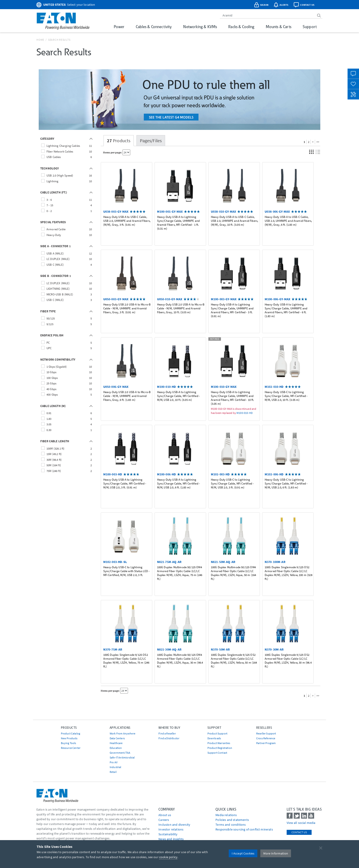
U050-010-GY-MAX (170, 299)
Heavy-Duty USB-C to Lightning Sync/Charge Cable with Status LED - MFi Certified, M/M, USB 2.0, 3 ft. (126, 571)
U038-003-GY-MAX (116, 212)
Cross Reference (266, 738)
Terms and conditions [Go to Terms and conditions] (231, 825)
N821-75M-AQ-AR (169, 562)
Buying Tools (69, 743)
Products (119, 141)
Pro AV (114, 762)
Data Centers (117, 738)
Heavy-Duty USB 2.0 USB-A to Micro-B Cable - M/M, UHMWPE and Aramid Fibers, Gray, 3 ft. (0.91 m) (127, 308)
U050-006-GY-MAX (116, 387)
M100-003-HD (113, 474)
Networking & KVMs (200, 27)
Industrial (116, 767)
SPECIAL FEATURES (53, 222)
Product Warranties (219, 743)
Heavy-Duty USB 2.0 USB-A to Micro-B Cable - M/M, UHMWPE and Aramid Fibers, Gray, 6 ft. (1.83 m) (127, 396)
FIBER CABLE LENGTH (55, 441)
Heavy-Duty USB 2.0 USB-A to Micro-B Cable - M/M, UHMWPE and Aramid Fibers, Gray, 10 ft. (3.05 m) (181, 308)
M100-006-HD (167, 474)
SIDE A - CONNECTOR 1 (56, 246)
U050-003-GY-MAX (116, 299)
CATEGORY (47, 139)
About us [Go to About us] (165, 815)
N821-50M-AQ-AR (223, 562)
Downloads (214, 738)
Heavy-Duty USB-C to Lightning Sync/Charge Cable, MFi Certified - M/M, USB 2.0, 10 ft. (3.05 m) (286, 396)
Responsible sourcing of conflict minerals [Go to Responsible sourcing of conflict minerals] (244, 829)
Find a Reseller (167, 733)
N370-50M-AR (220, 649)
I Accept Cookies (243, 853)
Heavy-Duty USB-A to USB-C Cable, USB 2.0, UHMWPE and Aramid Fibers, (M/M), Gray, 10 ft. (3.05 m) (234, 221)
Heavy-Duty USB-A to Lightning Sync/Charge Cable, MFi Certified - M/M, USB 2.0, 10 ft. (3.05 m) (178, 396)
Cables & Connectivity (154, 27)
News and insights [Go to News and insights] (171, 839)
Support (310, 27)
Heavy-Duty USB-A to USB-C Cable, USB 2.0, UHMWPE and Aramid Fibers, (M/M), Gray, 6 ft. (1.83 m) (288, 221)
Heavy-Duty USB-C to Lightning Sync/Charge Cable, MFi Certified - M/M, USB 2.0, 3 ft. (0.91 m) (232, 484)
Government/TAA (120, 753)
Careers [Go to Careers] (164, 820)
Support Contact (217, 753)
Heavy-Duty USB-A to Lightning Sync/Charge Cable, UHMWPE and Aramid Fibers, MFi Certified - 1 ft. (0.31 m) (178, 223)
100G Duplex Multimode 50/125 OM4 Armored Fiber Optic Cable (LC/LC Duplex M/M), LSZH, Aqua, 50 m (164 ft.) (233, 573)
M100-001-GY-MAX (170, 212)
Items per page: (113, 152)
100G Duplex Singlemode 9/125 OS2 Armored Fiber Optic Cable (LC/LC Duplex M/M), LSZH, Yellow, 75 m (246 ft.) (126, 661)
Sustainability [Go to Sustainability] (168, 834)
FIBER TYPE (48, 311)
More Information (276, 853)
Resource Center (71, 748)
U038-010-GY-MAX (223, 212)
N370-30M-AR (274, 649)
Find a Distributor (169, 738)
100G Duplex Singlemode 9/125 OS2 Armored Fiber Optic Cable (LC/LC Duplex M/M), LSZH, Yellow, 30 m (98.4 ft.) (288, 661)
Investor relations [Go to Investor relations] (171, 829)
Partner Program (266, 743)
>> (318, 142)
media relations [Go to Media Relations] (226, 815)
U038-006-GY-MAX (277, 212)
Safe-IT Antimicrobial (122, 757)
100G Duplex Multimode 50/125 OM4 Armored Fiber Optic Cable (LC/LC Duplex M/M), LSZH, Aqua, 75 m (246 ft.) (180, 573)
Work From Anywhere (122, 733)
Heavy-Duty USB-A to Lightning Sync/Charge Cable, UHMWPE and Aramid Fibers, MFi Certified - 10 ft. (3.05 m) (233, 398)
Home (40, 40)
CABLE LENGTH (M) (53, 406)
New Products (69, 738)
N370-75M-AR (113, 649)
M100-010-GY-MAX (224, 387)
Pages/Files (151, 141)
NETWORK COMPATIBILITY (58, 360)
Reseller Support (266, 733)
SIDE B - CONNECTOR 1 (56, 276)
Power (119, 27)
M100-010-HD (167, 387)
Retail (113, 772)
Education (116, 748)
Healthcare (116, 743)
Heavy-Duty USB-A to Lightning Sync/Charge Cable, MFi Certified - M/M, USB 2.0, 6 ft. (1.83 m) (178, 484)
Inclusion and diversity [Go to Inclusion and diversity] (174, 825)
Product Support (217, 733)
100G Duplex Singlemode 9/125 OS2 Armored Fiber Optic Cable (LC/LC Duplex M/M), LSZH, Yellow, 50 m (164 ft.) (234, 661)
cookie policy (168, 857)
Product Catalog (71, 733)
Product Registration (220, 748)
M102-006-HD (274, 474)
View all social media (301, 823)
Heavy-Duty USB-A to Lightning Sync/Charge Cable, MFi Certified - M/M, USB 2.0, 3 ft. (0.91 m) (125, 484)
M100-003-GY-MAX (224, 299)
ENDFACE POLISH (52, 335)
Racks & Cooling (241, 27)
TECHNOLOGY (50, 168)
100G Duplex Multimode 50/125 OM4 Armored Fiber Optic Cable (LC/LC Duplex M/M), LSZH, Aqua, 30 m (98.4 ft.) (180, 661)
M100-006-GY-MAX (277, 299)
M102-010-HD (274, 387)
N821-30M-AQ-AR (169, 649)
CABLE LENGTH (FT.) (54, 192)
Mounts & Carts (279, 27)
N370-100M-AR (275, 562)
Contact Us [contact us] (299, 832)
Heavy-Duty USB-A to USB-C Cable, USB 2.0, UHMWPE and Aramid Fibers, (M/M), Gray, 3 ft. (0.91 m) (127, 221)
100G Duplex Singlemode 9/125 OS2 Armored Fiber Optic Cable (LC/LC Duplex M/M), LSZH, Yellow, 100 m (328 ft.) (288, 573)
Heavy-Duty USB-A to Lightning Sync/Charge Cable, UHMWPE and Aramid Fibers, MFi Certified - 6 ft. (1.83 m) (286, 310)
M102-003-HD (220, 474)
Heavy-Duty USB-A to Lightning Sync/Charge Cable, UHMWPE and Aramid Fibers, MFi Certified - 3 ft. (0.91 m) (232, 310)
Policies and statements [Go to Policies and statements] (232, 820)
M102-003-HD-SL (115, 562)
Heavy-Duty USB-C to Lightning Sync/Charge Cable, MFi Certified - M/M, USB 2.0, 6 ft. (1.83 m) (286, 484)
